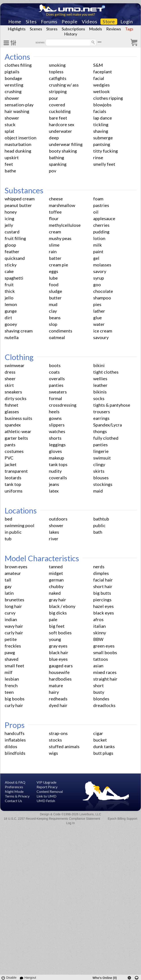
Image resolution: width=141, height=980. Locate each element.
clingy (99, 464)
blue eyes (58, 659)
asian (98, 666)
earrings (101, 418)
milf (9, 672)
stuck (10, 124)
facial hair (103, 580)
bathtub (101, 519)
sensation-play (19, 105)
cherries (101, 225)
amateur (13, 573)
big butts (102, 593)
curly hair (14, 633)
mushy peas (60, 238)
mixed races (105, 672)
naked (55, 593)
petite (11, 639)
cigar (98, 733)
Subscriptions (73, 29)
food (54, 284)
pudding (101, 232)
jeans (54, 484)
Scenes (36, 29)
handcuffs (15, 733)
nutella (12, 337)
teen (9, 692)
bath (98, 532)
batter (55, 258)
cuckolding (60, 111)
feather (12, 251)
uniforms (14, 491)
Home (15, 22)
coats (54, 372)
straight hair (105, 679)
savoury (101, 337)
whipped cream (20, 199)
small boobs (105, 652)
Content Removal (50, 791)
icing (9, 218)
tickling (101, 124)
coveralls (58, 478)
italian (99, 626)
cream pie (58, 265)
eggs (54, 271)
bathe (10, 171)
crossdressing (63, 405)
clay (53, 311)
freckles (13, 646)
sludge (56, 291)
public (99, 525)
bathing (57, 157)
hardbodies (60, 679)
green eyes (104, 646)
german (56, 580)
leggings (57, 445)
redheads (58, 699)
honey (11, 212)
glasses (12, 412)
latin (9, 593)
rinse (98, 157)
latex (54, 491)
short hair (103, 586)
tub (8, 539)
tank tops (58, 464)
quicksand (15, 258)
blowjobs (102, 105)
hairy (54, 692)
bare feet (58, 118)
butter (55, 298)
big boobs (15, 699)
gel (96, 258)
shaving (101, 131)
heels (54, 412)
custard (12, 232)
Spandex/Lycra (108, 425)
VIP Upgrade (46, 782)
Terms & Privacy (17, 796)
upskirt (12, 157)
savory (100, 271)
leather (100, 385)
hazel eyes (103, 606)
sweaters (58, 392)
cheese (56, 199)
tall (8, 580)
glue (97, 317)
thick (10, 291)
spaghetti (14, 278)
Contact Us (13, 801)
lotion (99, 238)
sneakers (13, 392)
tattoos (101, 659)
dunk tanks (104, 746)
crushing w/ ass (64, 85)
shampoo (102, 298)
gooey (11, 324)
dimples (101, 573)
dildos (11, 746)
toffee (55, 212)
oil (96, 212)
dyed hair (58, 705)
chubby (56, 586)
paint (98, 251)
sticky (11, 265)
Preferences (14, 787)
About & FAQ (15, 782)
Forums (49, 22)
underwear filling (66, 144)
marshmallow (62, 205)
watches (57, 431)
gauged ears (61, 666)
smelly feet (104, 164)
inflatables (15, 740)
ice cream (103, 331)
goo (97, 284)
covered (57, 105)
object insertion (20, 138)
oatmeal (57, 337)
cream (55, 232)
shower (12, 98)
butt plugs (103, 753)
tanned (56, 567)
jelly (9, 225)
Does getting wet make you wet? (71, 14)
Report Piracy (47, 787)
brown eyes (16, 567)
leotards (13, 478)
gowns (55, 418)
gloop (10, 245)
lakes (54, 532)
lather (99, 311)
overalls (57, 378)
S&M (98, 65)
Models (96, 29)
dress (10, 372)
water (99, 324)
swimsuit (102, 458)
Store (109, 22)
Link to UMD (46, 796)
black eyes (104, 613)
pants (10, 445)
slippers (57, 425)
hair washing (17, 111)
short (98, 685)
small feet (14, 666)
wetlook (101, 91)
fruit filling (15, 238)
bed (8, 519)
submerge (103, 138)
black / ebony (62, 606)
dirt (8, 317)
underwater (60, 131)
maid (98, 491)
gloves (55, 451)
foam (98, 199)
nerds (99, 567)
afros (98, 619)
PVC (9, 458)
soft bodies (60, 633)
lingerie (101, 451)
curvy (10, 613)
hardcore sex (62, 124)
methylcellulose (65, 225)
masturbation (18, 144)
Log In (71, 823)
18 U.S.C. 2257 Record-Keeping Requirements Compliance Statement (52, 819)
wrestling (14, 85)
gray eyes (58, 646)
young (55, 639)
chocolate (103, 291)
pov (53, 171)
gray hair (58, 600)
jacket (11, 464)
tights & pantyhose (112, 405)
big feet (57, 626)
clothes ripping (108, 98)
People (70, 22)
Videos (89, 22)
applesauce (104, 218)
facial (99, 78)
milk (97, 245)
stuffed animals (64, 746)
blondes (101, 699)
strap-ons (58, 733)
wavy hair (14, 626)
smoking (57, 65)
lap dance (103, 118)
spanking (58, 164)
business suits (18, 418)
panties (56, 385)
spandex (13, 425)
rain (53, 251)
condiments (61, 331)
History (71, 34)
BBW (98, 639)
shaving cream (19, 331)
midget (56, 573)
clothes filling (18, 65)
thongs (100, 431)
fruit (9, 284)
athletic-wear (18, 431)
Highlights (17, 29)
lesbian (12, 679)
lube (53, 278)
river (54, 539)
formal (56, 398)
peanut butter (18, 205)
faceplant (103, 72)
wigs (53, 753)
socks (99, 398)
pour (54, 98)
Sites (31, 22)
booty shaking (63, 151)
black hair (59, 652)
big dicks (58, 613)
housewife (59, 672)
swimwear (15, 365)
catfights (58, 78)
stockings (103, 484)
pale (53, 619)
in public (13, 532)
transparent (16, 471)
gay (8, 586)
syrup (99, 278)
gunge (11, 311)
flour (54, 218)
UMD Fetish (46, 801)
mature (56, 685)
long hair (13, 606)
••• (100, 42)
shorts (55, 438)
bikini (99, 365)
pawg (10, 652)
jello (9, 298)
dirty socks (16, 398)
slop (53, 324)
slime (54, 245)
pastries (101, 205)
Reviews (114, 29)
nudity (55, 471)
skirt (9, 385)
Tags (129, 29)
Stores (52, 29)
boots (55, 365)
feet (9, 164)
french (11, 685)
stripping (58, 91)
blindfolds (15, 753)
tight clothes (106, 372)
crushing (13, 91)
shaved (12, 659)
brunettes (14, 600)
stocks (55, 740)
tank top (13, 484)
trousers (102, 412)
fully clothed (106, 438)
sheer (10, 378)
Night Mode (14, 791)
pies (97, 304)
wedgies (101, 85)
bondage (13, 78)
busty (99, 692)
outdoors (58, 519)
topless (56, 72)
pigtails (12, 72)
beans (55, 317)
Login (127, 22)
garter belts (16, 438)
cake (9, 271)
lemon (11, 304)
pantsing (102, 144)
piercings (102, 600)
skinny (100, 633)
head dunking (18, 151)
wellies (100, 378)
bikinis (100, 392)
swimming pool (19, 525)
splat (9, 131)
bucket (100, 740)
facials (100, 111)
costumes (14, 451)
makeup (57, 458)
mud (53, 304)
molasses (102, 265)
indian (11, 619)
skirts (99, 471)
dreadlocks (104, 705)
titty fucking (106, 151)
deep (54, 138)
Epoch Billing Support (122, 819)
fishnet (11, 405)
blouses (101, 478)
